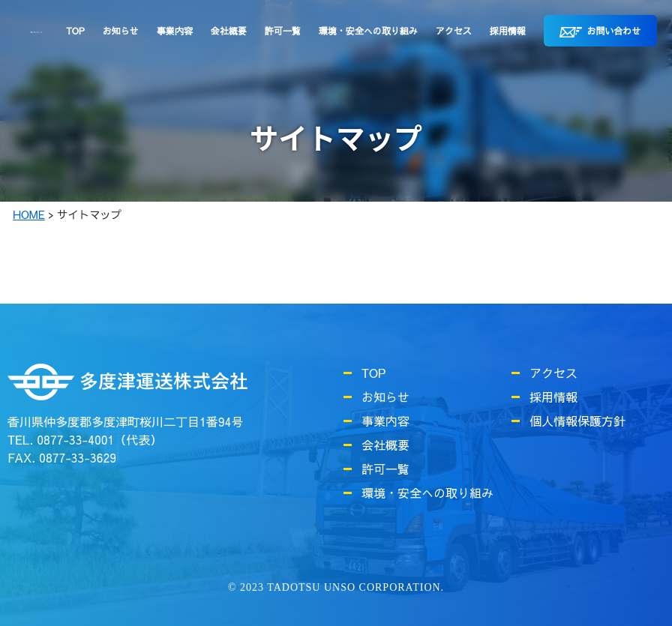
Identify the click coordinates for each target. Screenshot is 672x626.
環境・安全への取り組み (368, 31)
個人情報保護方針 (577, 421)
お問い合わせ (600, 31)
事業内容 (175, 31)
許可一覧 (283, 31)
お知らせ (121, 31)
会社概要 (229, 31)
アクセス (454, 31)
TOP (75, 31)
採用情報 (508, 31)
